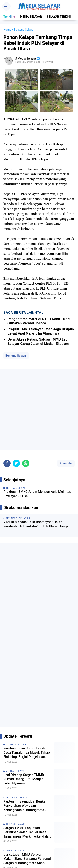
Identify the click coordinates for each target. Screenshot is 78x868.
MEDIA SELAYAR (31, 17)
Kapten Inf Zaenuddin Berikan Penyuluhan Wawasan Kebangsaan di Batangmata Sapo (25, 806)
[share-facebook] (7, 463)
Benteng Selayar (16, 356)
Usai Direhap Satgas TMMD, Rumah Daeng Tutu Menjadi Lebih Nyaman (24, 779)
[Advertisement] (39, 409)
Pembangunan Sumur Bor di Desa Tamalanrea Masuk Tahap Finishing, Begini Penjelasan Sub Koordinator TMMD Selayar (27, 753)
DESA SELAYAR (15, 824)
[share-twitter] (16, 463)
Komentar (66, 463)
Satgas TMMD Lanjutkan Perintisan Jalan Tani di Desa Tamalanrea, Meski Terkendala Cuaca (26, 832)
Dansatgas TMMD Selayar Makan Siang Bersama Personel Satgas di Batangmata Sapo (27, 859)
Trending (9, 17)
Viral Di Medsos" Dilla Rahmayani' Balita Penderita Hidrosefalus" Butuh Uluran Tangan (37, 524)
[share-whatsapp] (26, 463)
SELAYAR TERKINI (59, 17)
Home (7, 30)
